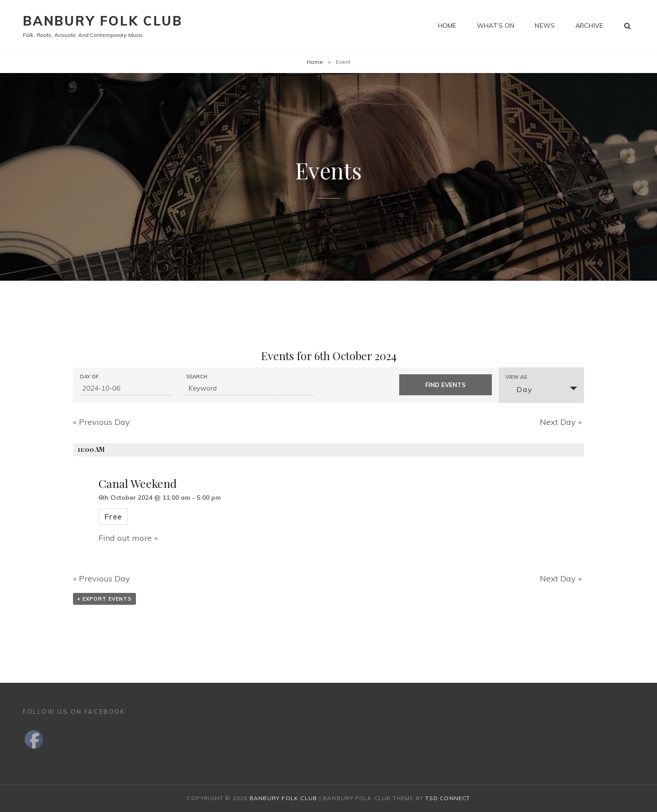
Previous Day (102, 422)
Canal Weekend (138, 483)
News (545, 26)
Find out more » (128, 538)
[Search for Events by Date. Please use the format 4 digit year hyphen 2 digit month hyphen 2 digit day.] (126, 388)
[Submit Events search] (446, 385)
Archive (589, 26)
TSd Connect (448, 798)
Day (519, 389)
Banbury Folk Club (103, 21)
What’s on (495, 26)
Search (197, 377)
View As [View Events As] (516, 377)
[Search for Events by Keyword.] (250, 388)
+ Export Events (104, 599)
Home (447, 26)
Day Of (89, 377)
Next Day (561, 422)
